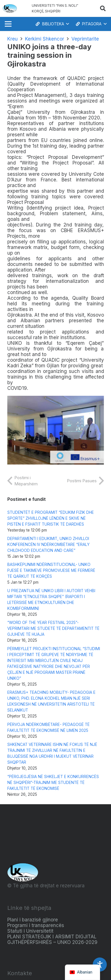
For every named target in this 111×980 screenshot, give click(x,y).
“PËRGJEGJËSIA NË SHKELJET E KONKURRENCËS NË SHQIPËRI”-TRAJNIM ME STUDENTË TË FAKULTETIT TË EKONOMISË (53, 783)
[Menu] (8, 24)
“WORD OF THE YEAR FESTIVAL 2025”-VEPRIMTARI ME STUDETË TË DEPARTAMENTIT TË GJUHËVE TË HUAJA (53, 628)
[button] (103, 8)
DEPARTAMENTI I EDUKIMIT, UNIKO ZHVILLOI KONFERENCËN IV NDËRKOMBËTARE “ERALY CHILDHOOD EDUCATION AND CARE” (48, 545)
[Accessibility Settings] (100, 965)
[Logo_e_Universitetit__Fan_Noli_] (10, 8)
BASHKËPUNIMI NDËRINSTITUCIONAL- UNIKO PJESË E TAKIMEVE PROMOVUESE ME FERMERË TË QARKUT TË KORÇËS (51, 570)
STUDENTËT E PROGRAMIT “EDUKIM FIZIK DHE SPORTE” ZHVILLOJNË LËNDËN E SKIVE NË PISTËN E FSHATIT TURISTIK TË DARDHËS (51, 518)
